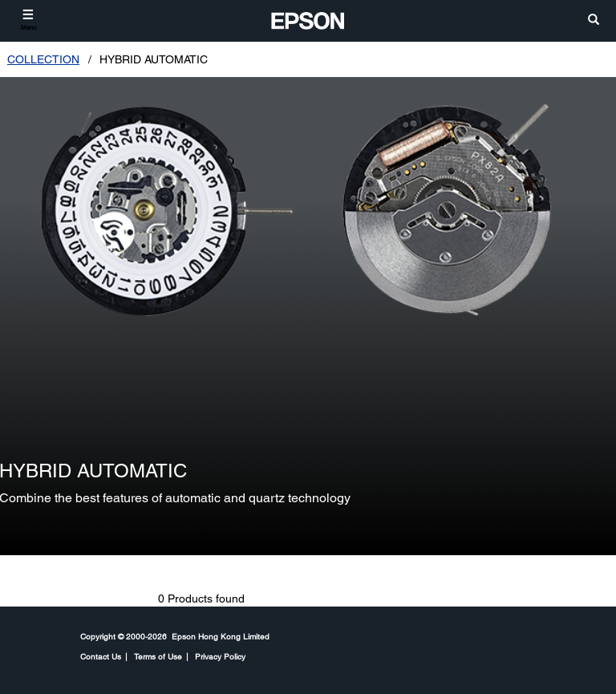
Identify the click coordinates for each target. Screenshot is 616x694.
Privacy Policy (220, 656)
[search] (594, 20)
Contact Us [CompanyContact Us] (101, 656)
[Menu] (28, 20)
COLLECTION (43, 59)
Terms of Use (158, 656)
